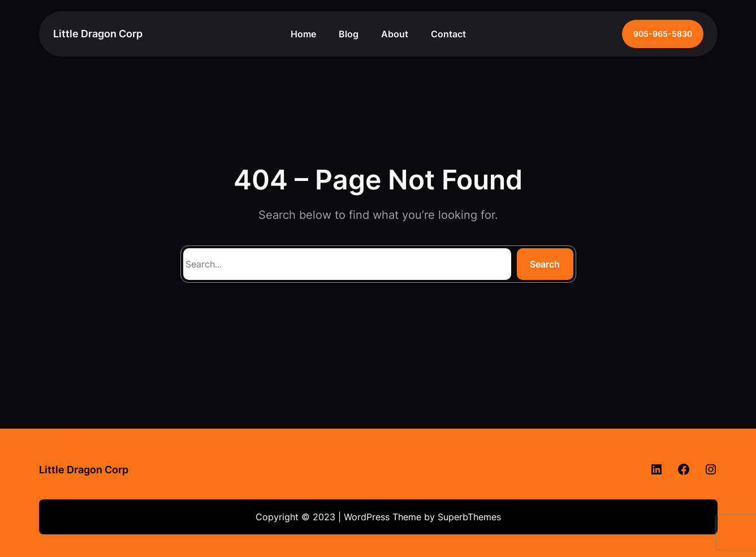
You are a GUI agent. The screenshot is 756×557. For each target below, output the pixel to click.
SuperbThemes (469, 517)
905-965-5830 (663, 34)
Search (545, 264)
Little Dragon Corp (98, 34)
